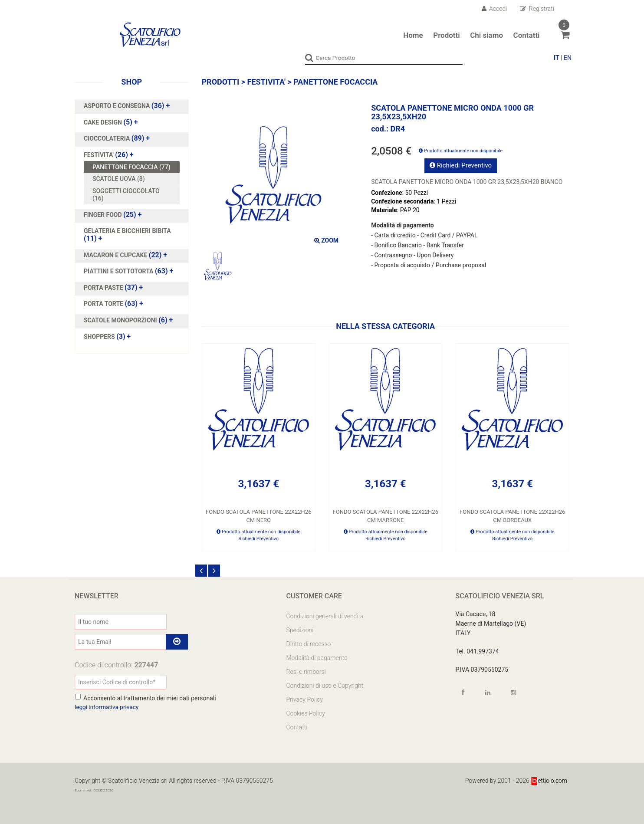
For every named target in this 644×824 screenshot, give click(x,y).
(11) (127, 235)
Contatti (527, 35)
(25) (113, 215)
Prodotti (446, 35)
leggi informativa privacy (108, 707)
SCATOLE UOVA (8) (119, 179)
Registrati (537, 9)
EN (568, 58)
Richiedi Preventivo (461, 165)
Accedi (494, 9)
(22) (125, 255)
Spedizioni (300, 630)
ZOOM (326, 240)
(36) (127, 106)
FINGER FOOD (103, 215)
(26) (109, 155)
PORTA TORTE (104, 304)
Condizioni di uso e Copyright (325, 686)
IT (557, 58)
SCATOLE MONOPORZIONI (121, 320)
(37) (113, 288)
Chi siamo (486, 35)
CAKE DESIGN (103, 122)
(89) (117, 138)
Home (413, 35)
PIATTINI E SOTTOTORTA (119, 271)
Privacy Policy (305, 699)
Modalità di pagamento (317, 658)
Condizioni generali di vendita (325, 616)
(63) (128, 271)
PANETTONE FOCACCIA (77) (131, 167)
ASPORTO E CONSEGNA (118, 106)
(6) (128, 320)
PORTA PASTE (104, 288)
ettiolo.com (549, 781)
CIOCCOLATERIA (108, 138)
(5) (111, 122)
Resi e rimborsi (306, 672)
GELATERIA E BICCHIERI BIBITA (127, 231)
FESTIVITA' (99, 155)
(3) (107, 336)
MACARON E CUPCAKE (116, 255)
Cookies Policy (306, 713)
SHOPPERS (100, 336)
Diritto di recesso (309, 644)
